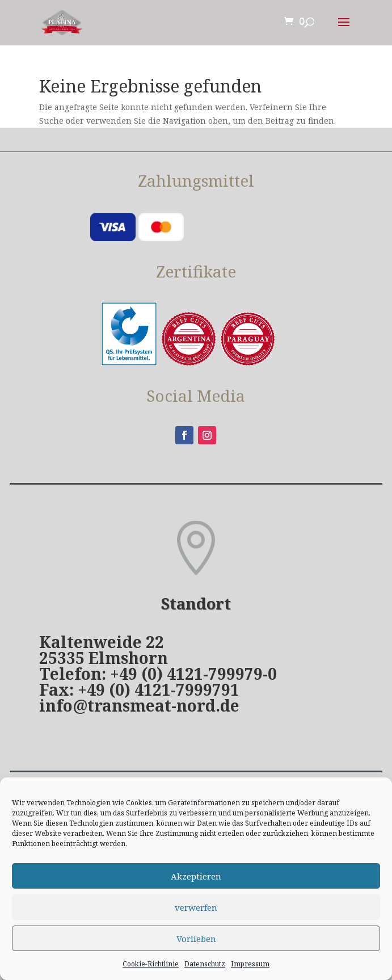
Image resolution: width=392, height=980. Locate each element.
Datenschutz (205, 964)
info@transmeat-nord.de (139, 705)
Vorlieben (196, 939)
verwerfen (196, 907)
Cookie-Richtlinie (151, 964)
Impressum (250, 964)
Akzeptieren (196, 876)
